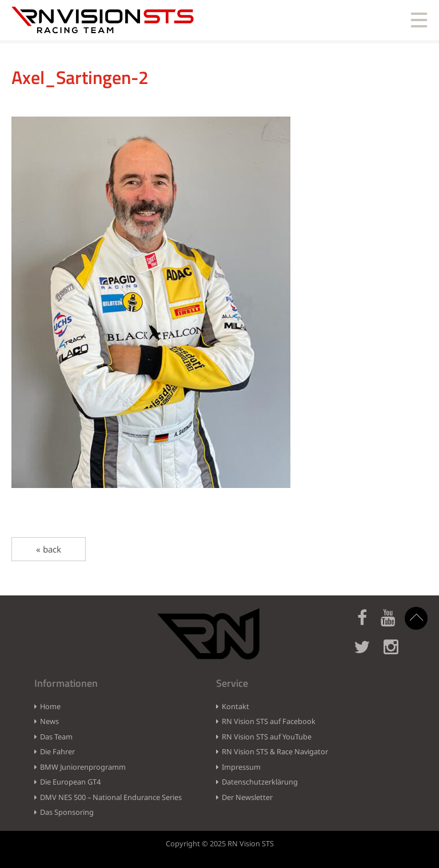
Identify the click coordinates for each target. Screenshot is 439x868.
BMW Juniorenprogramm (83, 767)
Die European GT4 (70, 782)
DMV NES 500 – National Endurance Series (111, 797)
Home (50, 706)
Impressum (241, 767)
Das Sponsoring (67, 812)
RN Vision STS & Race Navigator (275, 751)
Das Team (56, 737)
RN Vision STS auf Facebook (269, 721)
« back (49, 549)
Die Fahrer (57, 751)
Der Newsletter (247, 797)
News (49, 721)
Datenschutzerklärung (260, 782)
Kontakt (236, 706)
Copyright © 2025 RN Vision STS (220, 843)
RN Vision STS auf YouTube (267, 737)
